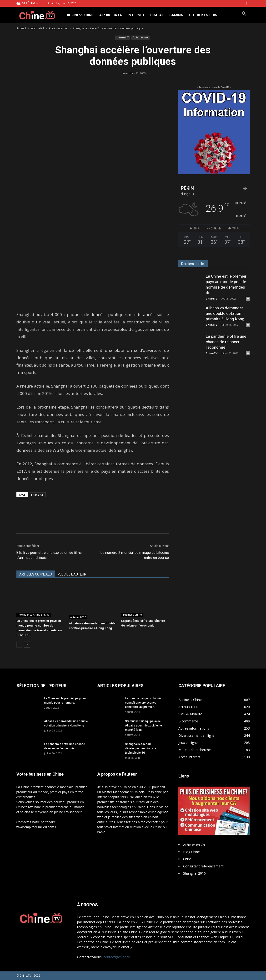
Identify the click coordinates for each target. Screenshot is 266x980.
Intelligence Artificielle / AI (34, 615)
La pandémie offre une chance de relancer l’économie (226, 342)
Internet (136, 15)
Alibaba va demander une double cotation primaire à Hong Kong (225, 313)
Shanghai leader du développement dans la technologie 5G (141, 748)
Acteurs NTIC (78, 617)
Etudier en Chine (204, 15)
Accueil (21, 28)
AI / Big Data (111, 15)
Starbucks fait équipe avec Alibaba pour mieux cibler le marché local (143, 726)
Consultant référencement (203, 866)
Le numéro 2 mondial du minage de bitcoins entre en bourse (135, 555)
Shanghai (37, 495)
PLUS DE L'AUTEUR (72, 574)
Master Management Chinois (123, 792)
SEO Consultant (180, 937)
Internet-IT (37, 28)
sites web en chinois (143, 817)
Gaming (176, 15)
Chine (187, 859)
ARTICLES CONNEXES (36, 574)
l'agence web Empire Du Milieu (221, 937)
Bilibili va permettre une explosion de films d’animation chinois (49, 555)
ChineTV (212, 298)
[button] (244, 14)
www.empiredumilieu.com (35, 827)
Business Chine (80, 15)
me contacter (150, 822)
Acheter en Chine (196, 845)
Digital (157, 15)
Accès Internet (58, 28)
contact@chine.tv (117, 957)
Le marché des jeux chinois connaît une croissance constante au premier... (143, 703)
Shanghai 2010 (194, 873)
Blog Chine (191, 852)
